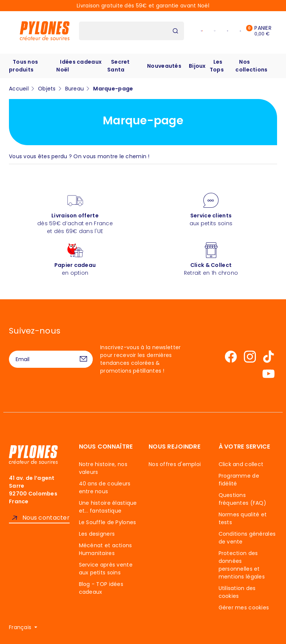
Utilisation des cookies (237, 592)
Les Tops (217, 66)
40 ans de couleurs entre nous (105, 487)
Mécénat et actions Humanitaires (106, 549)
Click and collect (241, 464)
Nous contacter (46, 518)
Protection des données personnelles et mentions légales (242, 565)
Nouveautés (164, 66)
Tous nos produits (23, 66)
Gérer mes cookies (244, 608)
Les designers (97, 534)
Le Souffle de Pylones (108, 522)
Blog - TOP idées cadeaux (101, 588)
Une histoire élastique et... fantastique (108, 507)
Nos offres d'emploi (175, 464)
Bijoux (197, 66)
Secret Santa (119, 66)
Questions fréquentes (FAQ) (242, 499)
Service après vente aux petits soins (106, 569)
